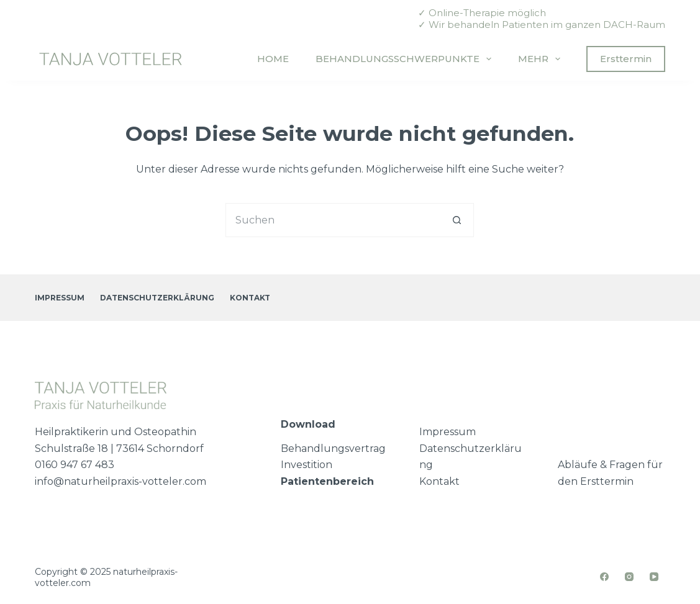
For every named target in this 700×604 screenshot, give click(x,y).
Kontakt (250, 298)
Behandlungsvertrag (333, 448)
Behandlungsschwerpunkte (406, 59)
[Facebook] (605, 577)
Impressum (60, 298)
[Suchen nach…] (333, 220)
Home (273, 59)
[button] (27, 577)
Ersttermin (626, 59)
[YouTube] (654, 577)
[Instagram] (630, 577)
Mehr (542, 59)
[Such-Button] (457, 220)
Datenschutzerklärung (157, 298)
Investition (307, 465)
